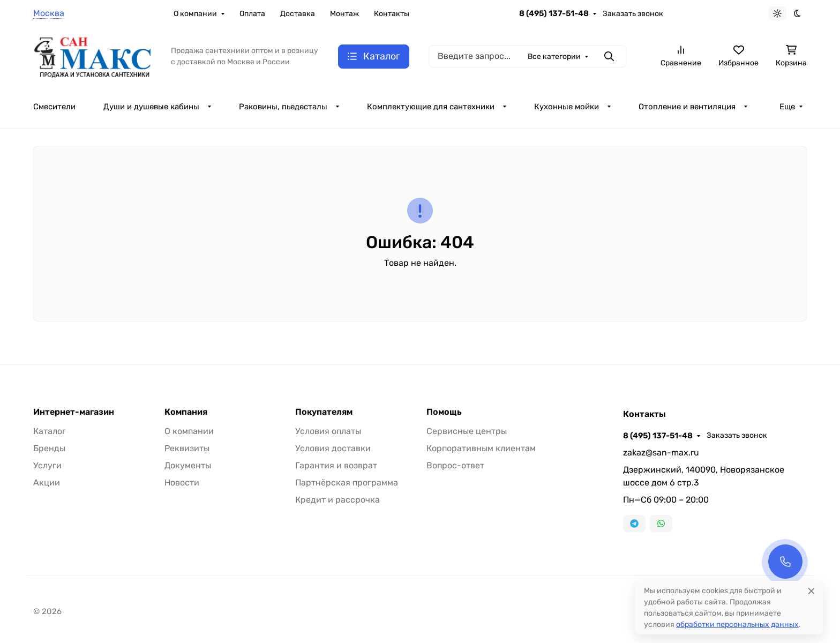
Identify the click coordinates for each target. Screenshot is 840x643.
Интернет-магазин (74, 412)
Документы (188, 465)
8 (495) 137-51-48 (554, 13)
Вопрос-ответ (455, 465)
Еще (787, 107)
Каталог (50, 431)
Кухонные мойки (567, 107)
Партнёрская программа (347, 483)
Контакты (392, 14)
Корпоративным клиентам (481, 448)
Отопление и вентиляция (687, 107)
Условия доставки (333, 448)
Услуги (47, 465)
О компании (195, 14)
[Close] (811, 591)
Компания (186, 412)
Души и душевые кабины (151, 107)
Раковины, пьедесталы (283, 107)
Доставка (298, 14)
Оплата (252, 14)
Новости (182, 483)
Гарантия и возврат (336, 465)
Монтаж (344, 14)
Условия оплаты (328, 431)
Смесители (54, 107)
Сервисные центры (467, 431)
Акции (47, 483)
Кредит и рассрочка (337, 500)
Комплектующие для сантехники (431, 107)
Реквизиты (187, 448)
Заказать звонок (633, 14)
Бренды (49, 448)
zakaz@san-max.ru (661, 453)
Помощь (444, 412)
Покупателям (324, 412)
